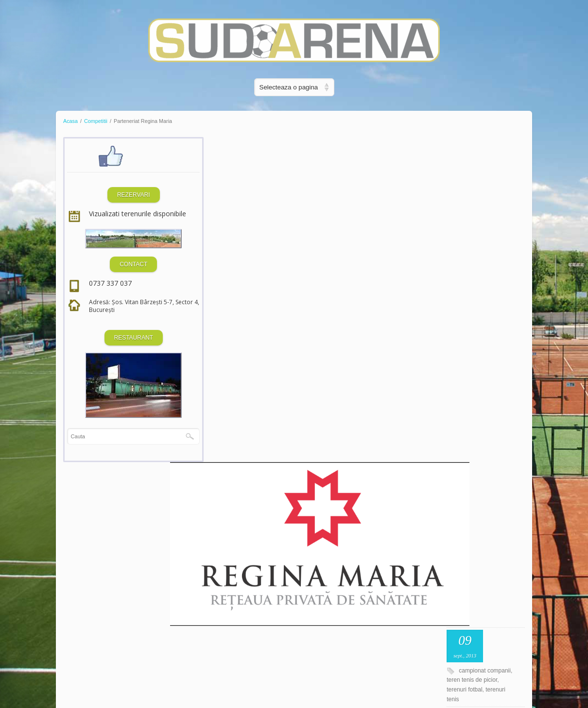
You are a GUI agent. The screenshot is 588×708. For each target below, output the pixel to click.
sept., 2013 (498, 165)
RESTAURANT (115, 347)
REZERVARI (116, 195)
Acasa (70, 121)
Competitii (96, 121)
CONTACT (115, 274)
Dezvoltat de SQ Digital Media (112, 678)
